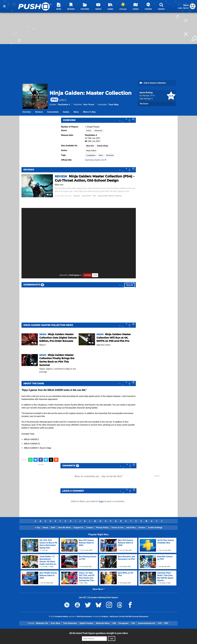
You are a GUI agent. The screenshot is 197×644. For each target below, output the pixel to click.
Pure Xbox (56, 623)
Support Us (79, 528)
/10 (152, 96)
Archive (142, 528)
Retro (101, 155)
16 (34, 343)
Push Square (74, 275)
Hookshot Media (61, 617)
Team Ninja (113, 105)
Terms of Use (117, 528)
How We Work (64, 528)
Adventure (98, 131)
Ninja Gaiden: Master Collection (110, 196)
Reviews (39, 112)
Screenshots (53, 112)
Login (180, 8)
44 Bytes (105, 617)
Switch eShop (102, 146)
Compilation (91, 155)
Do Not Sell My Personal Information (134, 617)
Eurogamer (124, 623)
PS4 (94, 196)
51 (49, 195)
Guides (66, 112)
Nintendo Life (42, 623)
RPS (166, 623)
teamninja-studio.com (96, 160)
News (76, 112)
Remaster (110, 155)
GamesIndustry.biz (147, 623)
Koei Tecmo (89, 105)
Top (37, 528)
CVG (160, 623)
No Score (144, 104)
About (45, 528)
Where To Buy (89, 112)
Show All (130, 285)
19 (91, 343)
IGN (114, 623)
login (101, 501)
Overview (27, 112)
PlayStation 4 (64, 105)
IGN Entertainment (84, 617)
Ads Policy (131, 528)
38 (34, 364)
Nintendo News (103, 623)
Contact (90, 528)
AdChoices (114, 617)
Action (89, 131)
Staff (53, 528)
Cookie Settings (155, 528)
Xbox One (90, 146)
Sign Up (186, 8)
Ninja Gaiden (91, 151)
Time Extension (70, 623)
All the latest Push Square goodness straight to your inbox (98, 633)
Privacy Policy (102, 528)
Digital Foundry (86, 623)
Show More (99, 589)
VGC (133, 623)
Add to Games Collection (153, 83)
